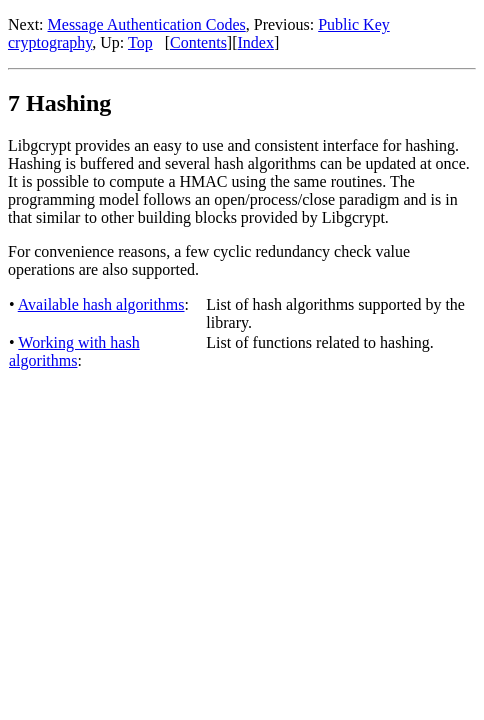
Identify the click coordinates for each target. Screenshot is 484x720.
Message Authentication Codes (147, 24)
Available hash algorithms (101, 304)
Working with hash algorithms (74, 351)
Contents (198, 42)
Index (256, 42)
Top (140, 42)
